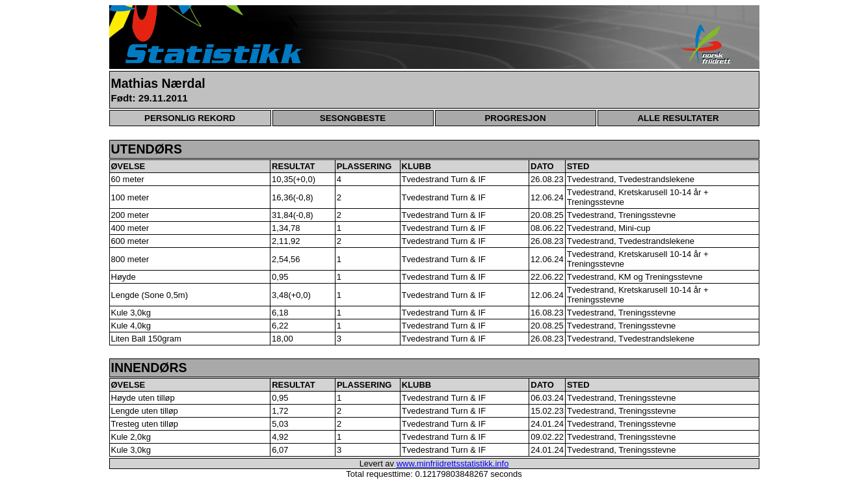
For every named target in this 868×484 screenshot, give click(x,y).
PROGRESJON (515, 118)
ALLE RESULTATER (678, 118)
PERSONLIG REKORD (190, 118)
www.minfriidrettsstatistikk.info (453, 464)
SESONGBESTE (353, 118)
